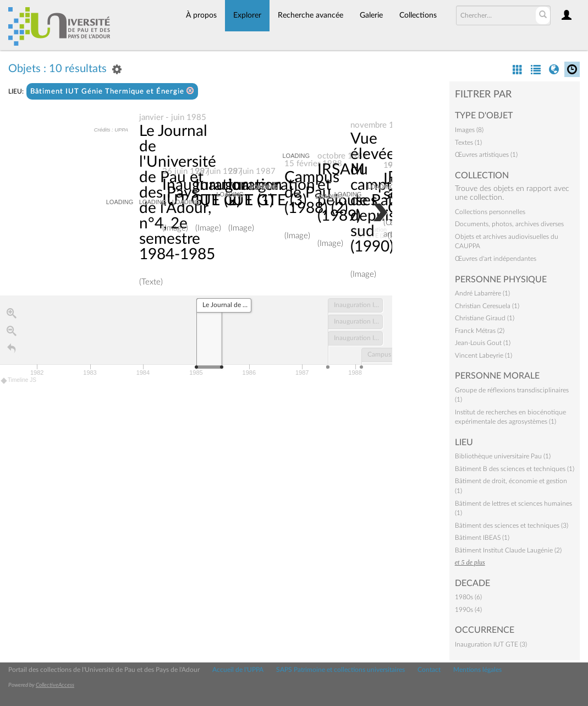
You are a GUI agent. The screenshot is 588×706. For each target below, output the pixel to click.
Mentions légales (477, 670)
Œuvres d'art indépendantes (496, 259)
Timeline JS (19, 381)
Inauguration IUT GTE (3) (491, 644)
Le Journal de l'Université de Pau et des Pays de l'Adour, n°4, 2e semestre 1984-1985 (178, 193)
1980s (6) (468, 597)
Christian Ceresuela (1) (487, 306)
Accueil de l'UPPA (238, 670)
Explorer (247, 15)
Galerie (371, 15)
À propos (201, 15)
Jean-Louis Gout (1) (483, 343)
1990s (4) (468, 610)
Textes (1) (468, 143)
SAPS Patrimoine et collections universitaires (340, 670)
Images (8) (469, 130)
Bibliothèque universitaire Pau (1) (503, 456)
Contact (429, 670)
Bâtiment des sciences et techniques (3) (512, 526)
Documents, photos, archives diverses (509, 224)
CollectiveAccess (55, 685)
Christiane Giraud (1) (485, 318)
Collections (418, 15)
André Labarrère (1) (482, 293)
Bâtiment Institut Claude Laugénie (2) (508, 550)
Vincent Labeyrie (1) (483, 355)
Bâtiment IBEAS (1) (482, 538)
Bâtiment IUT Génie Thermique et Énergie (112, 91)
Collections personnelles (490, 212)
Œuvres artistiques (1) (486, 155)
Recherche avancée (311, 15)
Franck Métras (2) (480, 331)
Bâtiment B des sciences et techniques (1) (515, 469)
